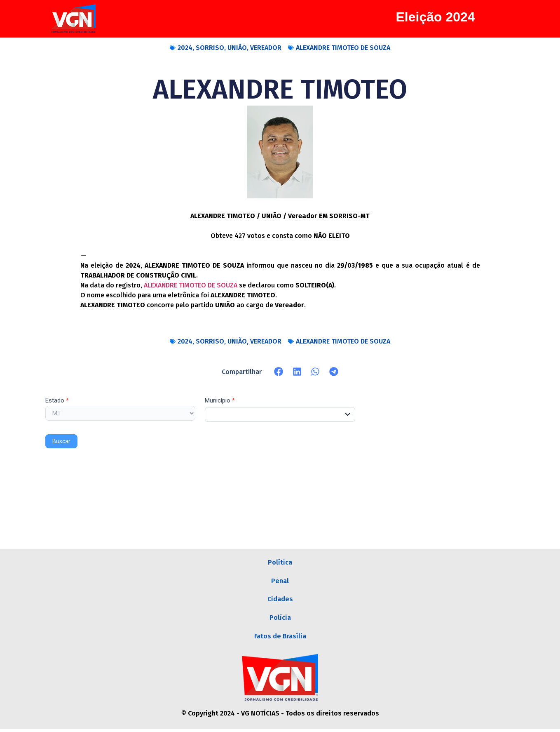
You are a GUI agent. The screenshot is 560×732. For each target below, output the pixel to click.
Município (220, 401)
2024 (185, 48)
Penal (280, 582)
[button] (279, 372)
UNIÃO (237, 48)
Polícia (280, 620)
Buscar (61, 441)
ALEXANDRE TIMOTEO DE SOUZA (343, 48)
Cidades (280, 601)
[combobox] (280, 414)
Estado (57, 401)
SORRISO (210, 48)
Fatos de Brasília (280, 639)
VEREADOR (266, 48)
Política (280, 563)
